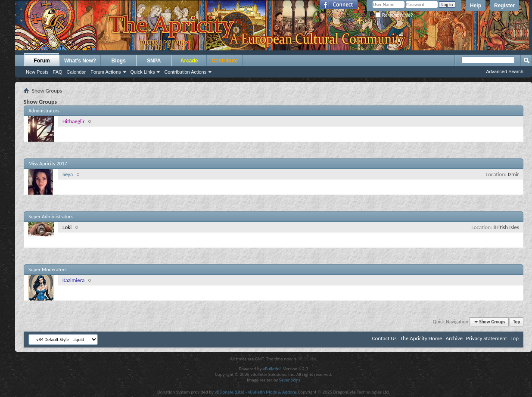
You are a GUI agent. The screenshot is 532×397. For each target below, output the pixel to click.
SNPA (154, 61)
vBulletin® (272, 369)
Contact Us (384, 338)
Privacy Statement (487, 338)
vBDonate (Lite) (229, 392)
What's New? (80, 61)
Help (476, 6)
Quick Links (143, 72)
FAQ (58, 72)
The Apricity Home (421, 338)
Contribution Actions (185, 72)
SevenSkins (290, 380)
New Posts (37, 72)
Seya (68, 174)
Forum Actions (106, 72)
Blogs (119, 61)
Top (516, 322)
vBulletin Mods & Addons (272, 392)
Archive (454, 338)
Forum (42, 61)
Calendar (76, 72)
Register (504, 6)
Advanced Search (505, 71)
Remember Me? (394, 15)
